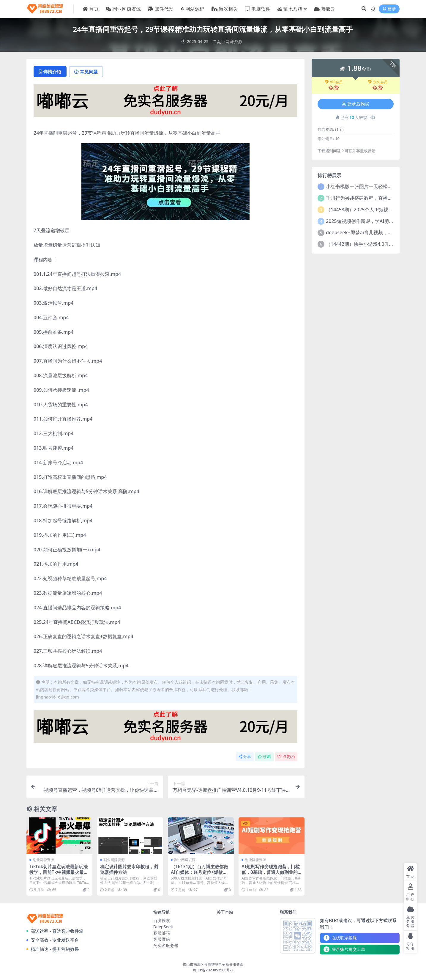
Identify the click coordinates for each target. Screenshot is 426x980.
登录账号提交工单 (344, 949)
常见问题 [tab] (86, 72)
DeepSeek (163, 927)
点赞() (286, 757)
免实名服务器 (166, 945)
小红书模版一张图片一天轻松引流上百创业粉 (373, 186)
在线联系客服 (340, 938)
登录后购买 (356, 104)
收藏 (264, 757)
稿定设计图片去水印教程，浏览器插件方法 (129, 869)
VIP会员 (334, 82)
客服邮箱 (162, 933)
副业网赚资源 (230, 41)
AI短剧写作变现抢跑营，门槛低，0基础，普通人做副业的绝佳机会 (271, 872)
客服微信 (162, 939)
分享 (245, 757)
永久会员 (378, 82)
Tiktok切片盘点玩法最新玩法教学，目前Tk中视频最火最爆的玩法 (59, 872)
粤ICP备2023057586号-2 (213, 970)
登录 (389, 9)
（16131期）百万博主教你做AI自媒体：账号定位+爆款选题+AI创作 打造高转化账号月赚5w (199, 875)
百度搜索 (162, 920)
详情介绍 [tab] (50, 72)
